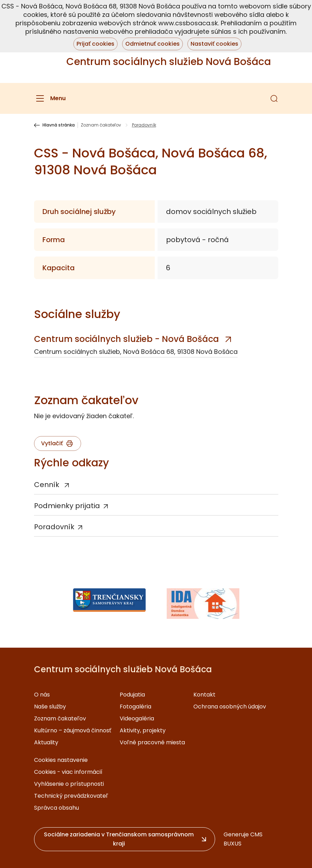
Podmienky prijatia (67, 506)
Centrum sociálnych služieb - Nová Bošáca (127, 339)
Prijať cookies (95, 44)
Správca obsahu (57, 808)
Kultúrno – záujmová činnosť (73, 730)
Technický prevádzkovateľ (71, 796)
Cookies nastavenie (61, 760)
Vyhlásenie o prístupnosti (69, 784)
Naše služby (50, 707)
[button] (274, 98)
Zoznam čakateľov (101, 125)
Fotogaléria (135, 707)
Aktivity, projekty (143, 730)
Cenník (48, 485)
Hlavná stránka (59, 125)
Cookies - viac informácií (68, 772)
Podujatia (132, 695)
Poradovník (54, 527)
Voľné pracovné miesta (152, 742)
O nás (42, 695)
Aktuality (46, 742)
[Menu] (50, 98)
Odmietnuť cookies (152, 44)
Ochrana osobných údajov (230, 707)
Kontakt (204, 695)
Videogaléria (137, 718)
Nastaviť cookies (214, 44)
